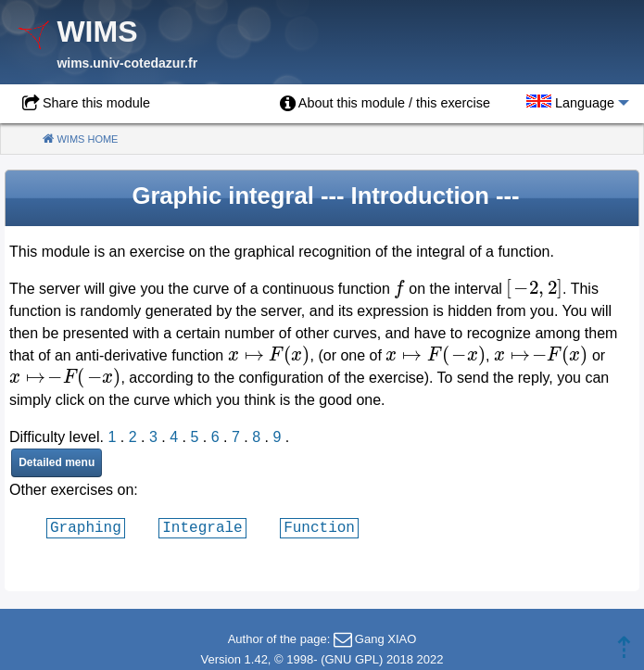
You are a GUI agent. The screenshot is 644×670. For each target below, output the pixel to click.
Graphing (86, 527)
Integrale (202, 527)
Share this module (96, 103)
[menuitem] (385, 104)
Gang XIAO (385, 639)
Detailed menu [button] (57, 462)
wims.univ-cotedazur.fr (127, 63)
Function (319, 527)
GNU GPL (352, 659)
